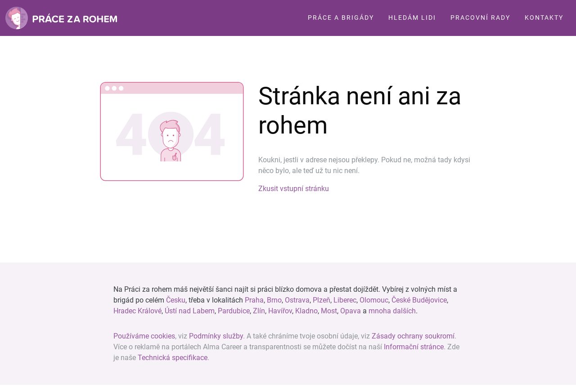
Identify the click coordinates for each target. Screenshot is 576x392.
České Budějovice (419, 300)
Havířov (280, 311)
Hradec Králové (137, 311)
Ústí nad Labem (190, 311)
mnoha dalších (392, 311)
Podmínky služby (216, 336)
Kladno (306, 311)
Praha (254, 300)
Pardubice (234, 311)
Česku (176, 300)
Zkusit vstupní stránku (294, 189)
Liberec (345, 300)
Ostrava (297, 300)
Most (329, 311)
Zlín (259, 311)
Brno (274, 300)
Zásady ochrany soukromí (413, 336)
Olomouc (374, 300)
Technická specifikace (173, 358)
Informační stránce (414, 347)
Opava (351, 311)
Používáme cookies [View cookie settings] (144, 336)
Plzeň (322, 300)
